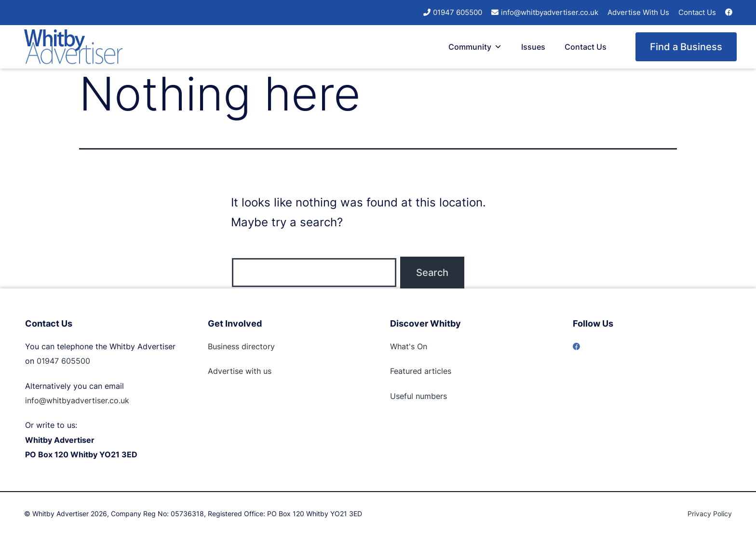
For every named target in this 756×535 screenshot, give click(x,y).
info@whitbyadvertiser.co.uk (550, 12)
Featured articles (421, 371)
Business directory (241, 346)
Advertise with (234, 371)
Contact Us (697, 12)
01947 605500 (458, 12)
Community (475, 47)
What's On (409, 346)
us (266, 371)
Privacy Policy (710, 514)
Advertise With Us (638, 12)
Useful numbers (418, 396)
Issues (533, 47)
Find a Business (686, 47)
